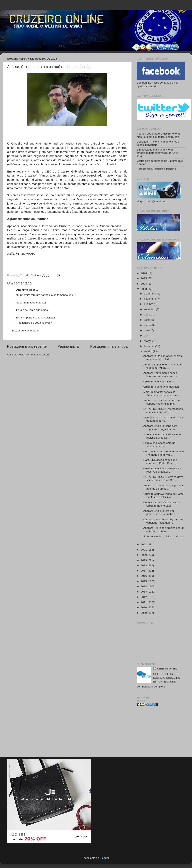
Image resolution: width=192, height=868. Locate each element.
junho (148, 325)
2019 (144, 560)
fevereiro (150, 346)
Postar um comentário (25, 331)
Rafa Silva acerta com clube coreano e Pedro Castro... (160, 461)
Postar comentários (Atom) (34, 355)
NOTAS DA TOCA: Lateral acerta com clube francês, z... (163, 411)
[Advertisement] (161, 733)
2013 (144, 592)
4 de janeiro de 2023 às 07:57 (34, 323)
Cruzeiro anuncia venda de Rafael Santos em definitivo (164, 495)
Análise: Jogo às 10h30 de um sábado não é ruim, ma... (162, 402)
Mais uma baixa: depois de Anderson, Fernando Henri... (162, 394)
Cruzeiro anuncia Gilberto (159, 382)
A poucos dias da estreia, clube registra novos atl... (162, 436)
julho (147, 320)
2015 (144, 581)
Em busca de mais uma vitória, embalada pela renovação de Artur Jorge (157, 153)
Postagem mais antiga (109, 346)
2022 (144, 544)
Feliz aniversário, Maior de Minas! (164, 536)
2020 (144, 555)
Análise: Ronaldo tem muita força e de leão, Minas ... (163, 366)
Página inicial (68, 346)
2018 (144, 565)
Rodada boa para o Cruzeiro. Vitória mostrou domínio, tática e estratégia (158, 135)
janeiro (148, 351)
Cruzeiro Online (167, 669)
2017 (144, 571)
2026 (144, 273)
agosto (148, 315)
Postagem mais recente (27, 346)
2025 (144, 278)
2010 (144, 607)
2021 (144, 550)
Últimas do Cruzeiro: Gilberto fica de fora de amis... (163, 419)
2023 (144, 289)
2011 (144, 602)
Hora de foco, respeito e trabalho (156, 169)
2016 (144, 576)
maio (147, 330)
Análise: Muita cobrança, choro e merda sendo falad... (163, 358)
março (148, 341)
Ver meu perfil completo (151, 687)
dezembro (150, 294)
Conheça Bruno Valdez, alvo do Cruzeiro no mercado (162, 504)
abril (147, 336)
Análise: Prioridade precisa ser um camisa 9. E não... (164, 529)
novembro (150, 299)
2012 (144, 597)
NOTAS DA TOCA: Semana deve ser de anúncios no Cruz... (163, 478)
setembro (150, 309)
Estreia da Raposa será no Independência (159, 444)
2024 (144, 284)
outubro (149, 304)
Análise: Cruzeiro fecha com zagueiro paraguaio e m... (160, 428)
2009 (144, 613)
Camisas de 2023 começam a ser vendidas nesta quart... (163, 521)
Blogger (104, 858)
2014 (144, 586)
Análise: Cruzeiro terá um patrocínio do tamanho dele (161, 512)
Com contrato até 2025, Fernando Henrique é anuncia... (164, 453)
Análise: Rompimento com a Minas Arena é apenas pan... (162, 375)
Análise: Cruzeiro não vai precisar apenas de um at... (164, 487)
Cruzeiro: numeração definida (161, 387)
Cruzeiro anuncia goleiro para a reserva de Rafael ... (162, 470)
